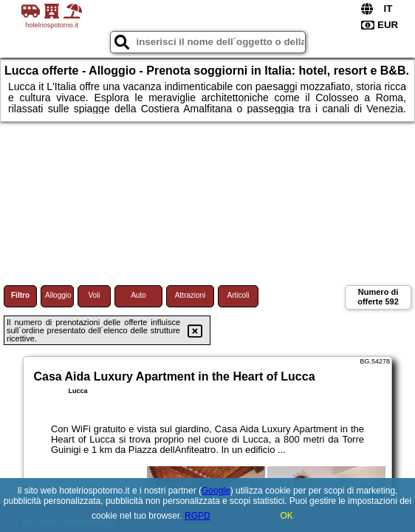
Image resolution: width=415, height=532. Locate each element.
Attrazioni (191, 295)
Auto (138, 295)
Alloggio (58, 295)
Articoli (238, 295)
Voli (94, 295)
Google (216, 491)
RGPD (198, 516)
